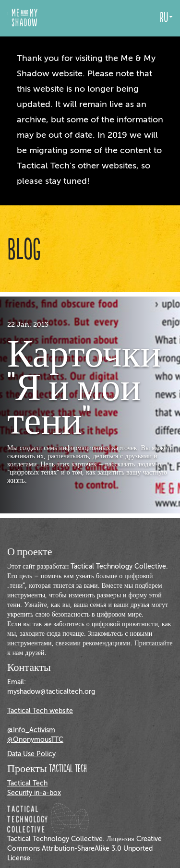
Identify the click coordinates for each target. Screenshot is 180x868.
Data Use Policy (31, 754)
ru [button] (166, 18)
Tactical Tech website (40, 711)
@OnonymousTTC (35, 740)
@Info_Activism (31, 730)
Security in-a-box (34, 793)
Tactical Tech (27, 783)
